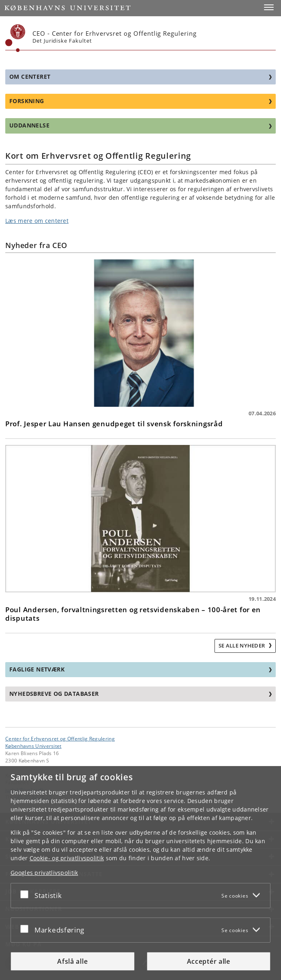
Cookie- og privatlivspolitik (67, 858)
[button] (269, 7)
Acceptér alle (209, 961)
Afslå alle (72, 961)
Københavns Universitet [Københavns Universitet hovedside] (33, 746)
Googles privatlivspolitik (44, 873)
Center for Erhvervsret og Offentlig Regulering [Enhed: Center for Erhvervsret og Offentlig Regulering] (60, 738)
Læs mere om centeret (37, 221)
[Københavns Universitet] (15, 38)
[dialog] (140, 873)
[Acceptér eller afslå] (26, 894)
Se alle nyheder (242, 645)
